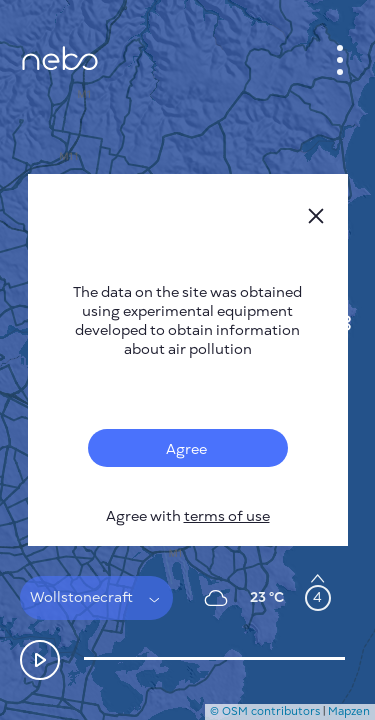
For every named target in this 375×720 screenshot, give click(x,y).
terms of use (227, 516)
